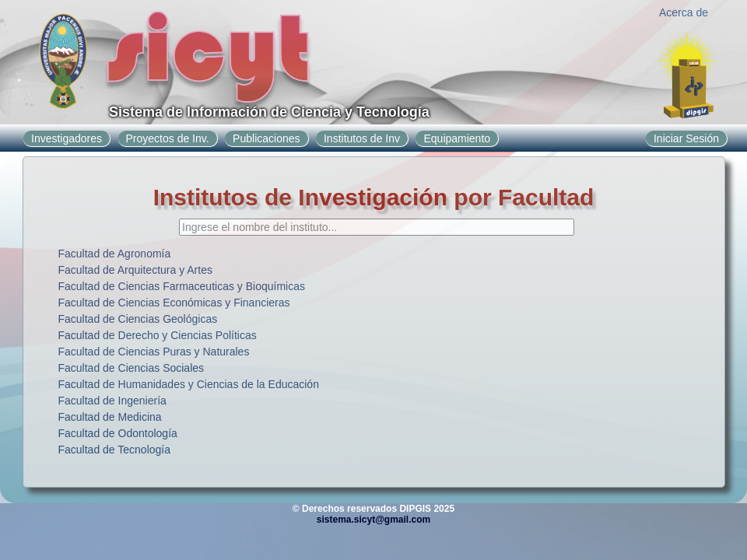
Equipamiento (457, 138)
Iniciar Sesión (686, 138)
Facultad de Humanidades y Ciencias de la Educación (189, 384)
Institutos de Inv (362, 138)
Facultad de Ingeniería (112, 401)
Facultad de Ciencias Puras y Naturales (154, 352)
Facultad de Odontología (118, 433)
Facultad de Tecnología (115, 450)
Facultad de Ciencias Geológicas (138, 319)
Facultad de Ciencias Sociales (132, 368)
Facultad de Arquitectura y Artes (135, 270)
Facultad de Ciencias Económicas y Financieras (174, 303)
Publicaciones (266, 138)
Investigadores (67, 138)
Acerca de (684, 12)
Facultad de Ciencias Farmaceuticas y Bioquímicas (182, 286)
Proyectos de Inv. (168, 138)
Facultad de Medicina (110, 417)
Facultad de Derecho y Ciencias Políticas (158, 335)
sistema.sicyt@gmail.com (373, 520)
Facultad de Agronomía (115, 254)
